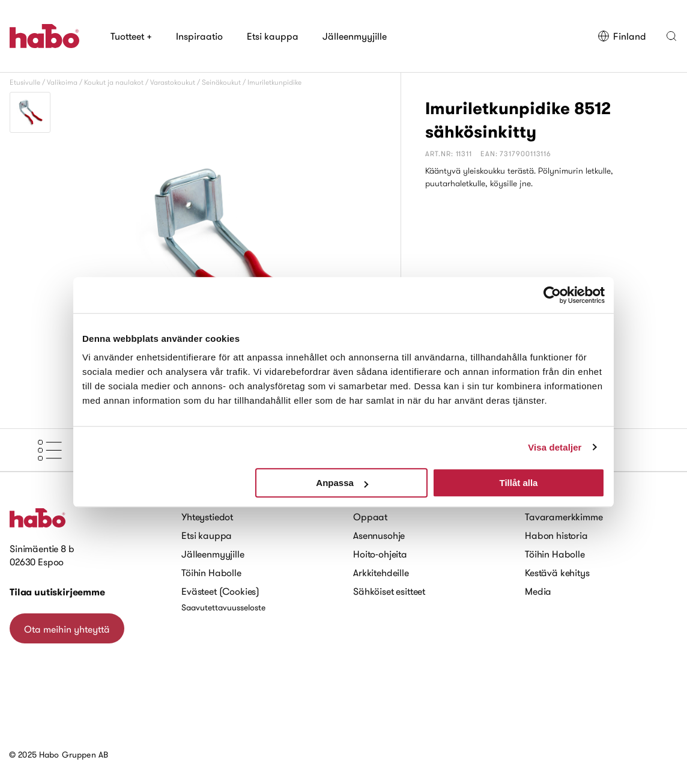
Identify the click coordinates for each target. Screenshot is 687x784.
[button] (671, 36)
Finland (622, 36)
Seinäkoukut (221, 82)
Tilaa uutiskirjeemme (57, 592)
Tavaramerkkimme (564, 517)
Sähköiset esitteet (389, 591)
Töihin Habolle (211, 573)
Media (538, 591)
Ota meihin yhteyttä (67, 629)
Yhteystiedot (207, 517)
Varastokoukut (173, 82)
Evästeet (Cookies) (220, 591)
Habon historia (556, 535)
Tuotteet (131, 36)
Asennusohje (379, 535)
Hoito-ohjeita (380, 554)
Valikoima (62, 82)
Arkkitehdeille (381, 573)
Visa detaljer (555, 447)
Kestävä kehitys (557, 573)
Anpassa (342, 483)
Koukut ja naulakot (114, 82)
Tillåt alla (518, 483)
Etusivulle (25, 82)
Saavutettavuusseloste (223, 607)
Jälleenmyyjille (355, 36)
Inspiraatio (199, 36)
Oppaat (370, 517)
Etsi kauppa (273, 36)
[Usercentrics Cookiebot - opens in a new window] (552, 295)
